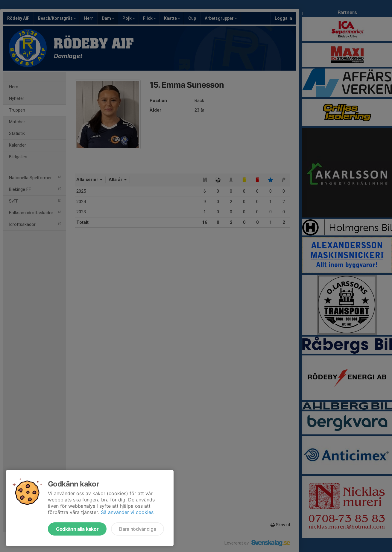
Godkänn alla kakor (77, 529)
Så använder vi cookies (127, 512)
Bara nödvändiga (137, 529)
